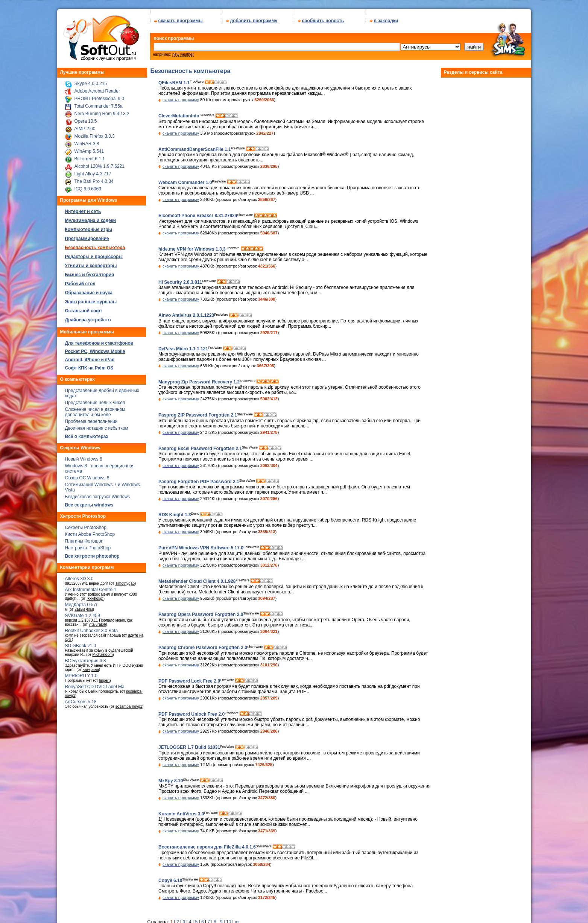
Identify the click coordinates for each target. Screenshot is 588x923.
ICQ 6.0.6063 (88, 189)
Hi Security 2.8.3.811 (180, 282)
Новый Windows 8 (84, 459)
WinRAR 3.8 (87, 144)
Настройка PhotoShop (88, 548)
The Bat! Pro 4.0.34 (94, 181)
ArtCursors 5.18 (81, 702)
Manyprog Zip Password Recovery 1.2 (199, 382)
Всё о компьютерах (87, 436)
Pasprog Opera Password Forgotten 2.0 (201, 614)
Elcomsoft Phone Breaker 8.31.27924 (198, 216)
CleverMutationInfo (179, 116)
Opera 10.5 (86, 121)
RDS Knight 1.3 (175, 515)
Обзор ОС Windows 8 (87, 478)
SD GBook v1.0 (81, 646)
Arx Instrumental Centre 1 (91, 590)
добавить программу (254, 21)
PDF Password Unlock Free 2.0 (191, 714)
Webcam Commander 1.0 (185, 182)
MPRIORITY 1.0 (81, 676)
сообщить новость (323, 21)
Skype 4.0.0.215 (91, 84)
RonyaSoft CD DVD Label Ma (95, 687)
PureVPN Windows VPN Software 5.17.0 (201, 548)
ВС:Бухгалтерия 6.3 (86, 661)
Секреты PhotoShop (86, 528)
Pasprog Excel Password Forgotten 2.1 (200, 449)
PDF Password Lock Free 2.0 (189, 681)
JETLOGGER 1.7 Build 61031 (189, 748)
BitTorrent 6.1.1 (90, 159)
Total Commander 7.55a (99, 106)
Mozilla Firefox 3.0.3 (95, 136)
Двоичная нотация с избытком (97, 428)
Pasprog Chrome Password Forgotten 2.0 (203, 648)
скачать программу (181, 100)
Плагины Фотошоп (84, 541)
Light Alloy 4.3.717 (93, 174)
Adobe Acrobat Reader (97, 91)
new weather (183, 54)
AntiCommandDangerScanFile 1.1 (195, 149)
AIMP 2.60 (85, 129)
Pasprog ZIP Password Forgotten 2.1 (198, 415)
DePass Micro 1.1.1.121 (183, 349)
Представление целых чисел (95, 403)
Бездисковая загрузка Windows (98, 497)
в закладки (386, 21)
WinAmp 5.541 (89, 151)
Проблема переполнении (91, 421)
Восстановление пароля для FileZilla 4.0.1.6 (207, 847)
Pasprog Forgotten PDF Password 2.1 (199, 482)
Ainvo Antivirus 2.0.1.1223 (186, 316)
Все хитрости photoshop (92, 556)
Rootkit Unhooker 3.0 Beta (92, 631)
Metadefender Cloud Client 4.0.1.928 (197, 581)
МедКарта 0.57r (81, 605)
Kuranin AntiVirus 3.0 (181, 814)
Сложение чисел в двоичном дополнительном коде (95, 412)
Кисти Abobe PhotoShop (90, 534)
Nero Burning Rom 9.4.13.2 (102, 114)
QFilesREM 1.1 (174, 83)
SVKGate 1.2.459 (83, 616)
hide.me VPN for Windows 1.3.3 (192, 249)
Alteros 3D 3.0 (79, 579)
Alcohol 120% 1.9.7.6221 (100, 166)
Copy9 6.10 (170, 880)
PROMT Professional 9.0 (100, 99)
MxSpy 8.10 (171, 781)
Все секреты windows (89, 505)
